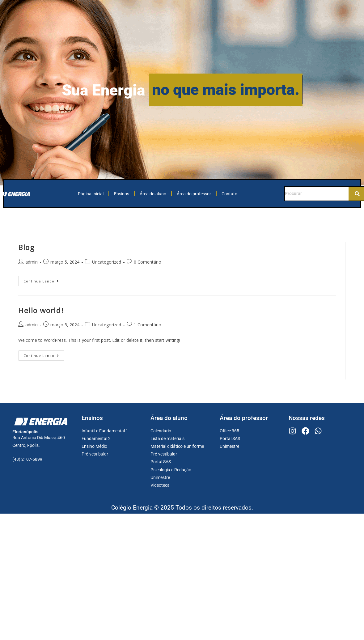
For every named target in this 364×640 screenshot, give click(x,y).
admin (32, 262)
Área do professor (194, 194)
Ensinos (122, 194)
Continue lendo (44, 280)
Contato (229, 194)
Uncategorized (107, 262)
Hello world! (41, 310)
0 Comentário (148, 262)
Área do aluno (153, 194)
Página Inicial (91, 194)
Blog (26, 247)
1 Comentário (148, 325)
